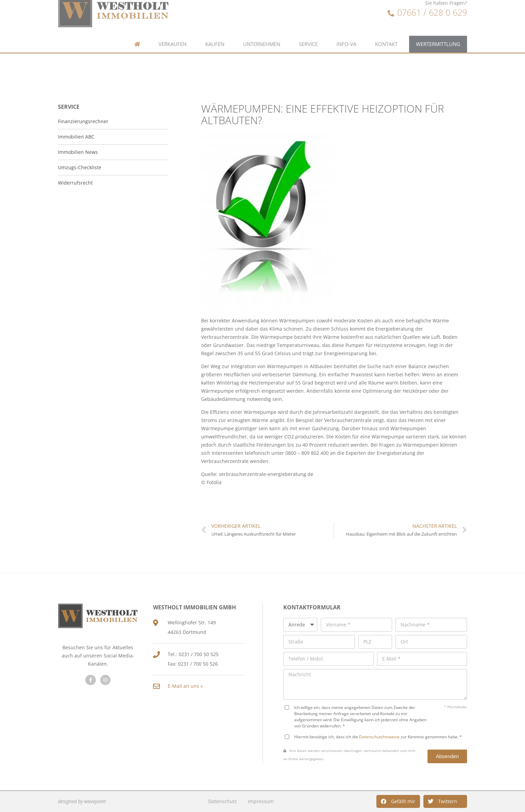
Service (308, 31)
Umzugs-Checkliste (80, 167)
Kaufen (215, 31)
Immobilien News (78, 152)
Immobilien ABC (76, 137)
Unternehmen (262, 31)
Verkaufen (172, 31)
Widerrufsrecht (75, 183)
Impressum (261, 801)
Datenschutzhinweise (379, 737)
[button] (398, 801)
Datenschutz (223, 801)
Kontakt (386, 31)
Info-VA (346, 31)
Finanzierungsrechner (83, 121)
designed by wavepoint (82, 801)
